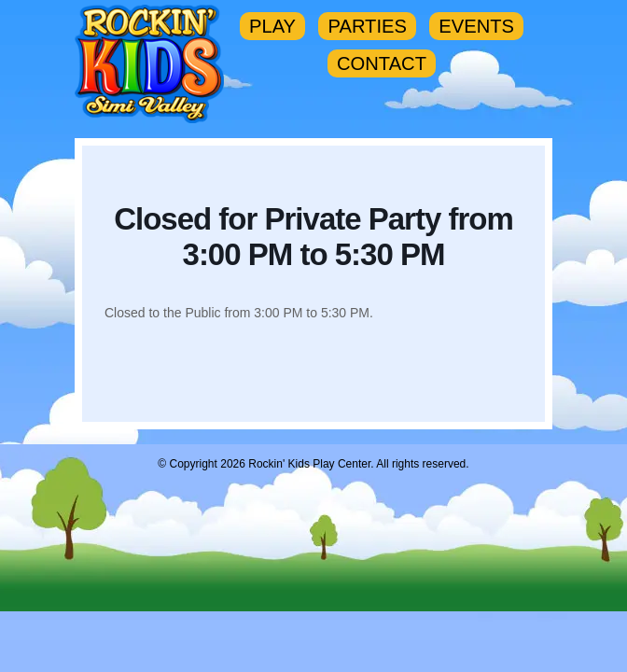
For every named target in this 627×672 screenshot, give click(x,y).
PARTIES (367, 26)
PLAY (272, 26)
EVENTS (476, 26)
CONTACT (382, 63)
